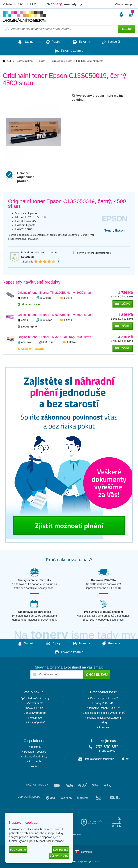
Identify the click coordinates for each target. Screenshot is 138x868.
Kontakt (35, 766)
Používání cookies (35, 752)
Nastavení (61, 849)
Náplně (25, 42)
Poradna (104, 727)
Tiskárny (81, 42)
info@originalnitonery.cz (99, 759)
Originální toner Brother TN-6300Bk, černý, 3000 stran (54, 315)
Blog (104, 723)
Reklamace (35, 718)
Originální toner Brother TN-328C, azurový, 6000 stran (54, 337)
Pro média (35, 762)
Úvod (8, 61)
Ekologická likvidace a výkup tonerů (104, 713)
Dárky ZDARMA (104, 703)
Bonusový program (35, 713)
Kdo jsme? (35, 747)
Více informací (55, 841)
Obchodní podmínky (35, 757)
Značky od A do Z (35, 708)
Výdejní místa (35, 703)
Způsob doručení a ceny (35, 698)
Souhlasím (18, 849)
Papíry (53, 42)
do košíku (123, 304)
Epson (42, 61)
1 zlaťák (69, 298)
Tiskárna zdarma (69, 51)
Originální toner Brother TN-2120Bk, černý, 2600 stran (54, 293)
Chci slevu (97, 675)
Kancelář (112, 42)
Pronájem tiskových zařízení (104, 718)
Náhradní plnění (35, 723)
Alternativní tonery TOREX (104, 708)
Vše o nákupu (124, 4)
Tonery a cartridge (25, 61)
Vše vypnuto (59, 856)
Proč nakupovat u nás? (104, 698)
